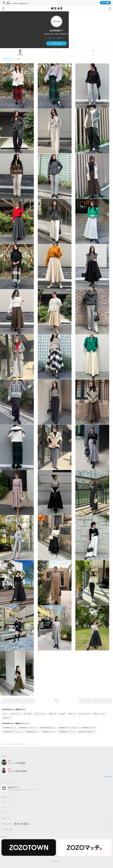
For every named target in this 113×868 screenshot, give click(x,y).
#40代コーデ (7, 718)
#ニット (5, 714)
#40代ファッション (99, 714)
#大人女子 (62, 714)
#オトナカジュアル (85, 714)
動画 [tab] (18, 59)
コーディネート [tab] (8, 59)
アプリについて (7, 813)
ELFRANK (11, 744)
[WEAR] (56, 8)
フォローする (56, 43)
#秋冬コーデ (53, 714)
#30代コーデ (72, 714)
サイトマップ (6, 807)
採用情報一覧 (108, 776)
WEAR (3, 744)
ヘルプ (4, 802)
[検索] (110, 9)
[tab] (20, 52)
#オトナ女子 (28, 714)
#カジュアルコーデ (40, 714)
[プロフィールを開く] (56, 34)
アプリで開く (105, 3)
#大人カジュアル (16, 714)
